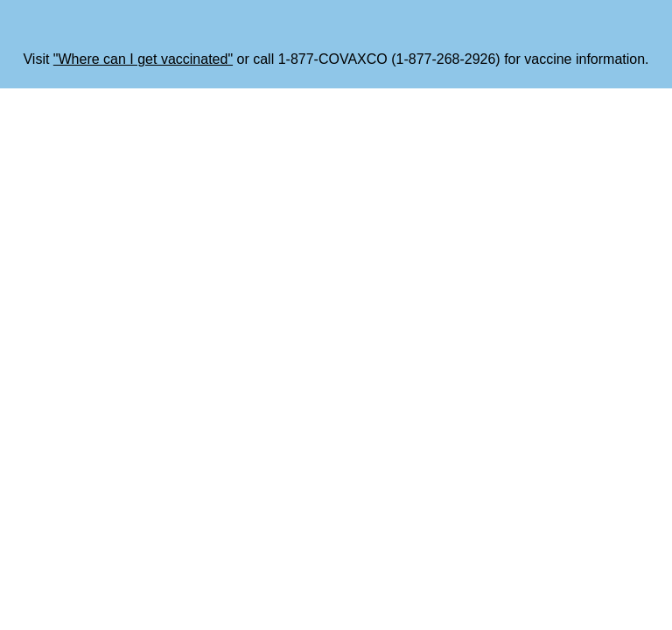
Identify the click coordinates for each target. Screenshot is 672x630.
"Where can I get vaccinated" (143, 59)
